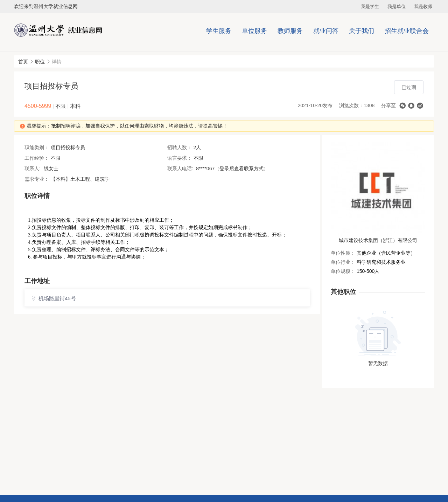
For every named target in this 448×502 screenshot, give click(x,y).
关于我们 (362, 31)
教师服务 (290, 31)
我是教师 (423, 6)
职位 (40, 62)
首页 (23, 62)
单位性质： (343, 253)
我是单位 (397, 6)
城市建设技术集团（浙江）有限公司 (378, 240)
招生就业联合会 (407, 31)
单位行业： (343, 262)
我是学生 (370, 6)
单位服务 (254, 31)
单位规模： (343, 271)
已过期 (409, 87)
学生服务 (219, 31)
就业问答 (326, 31)
